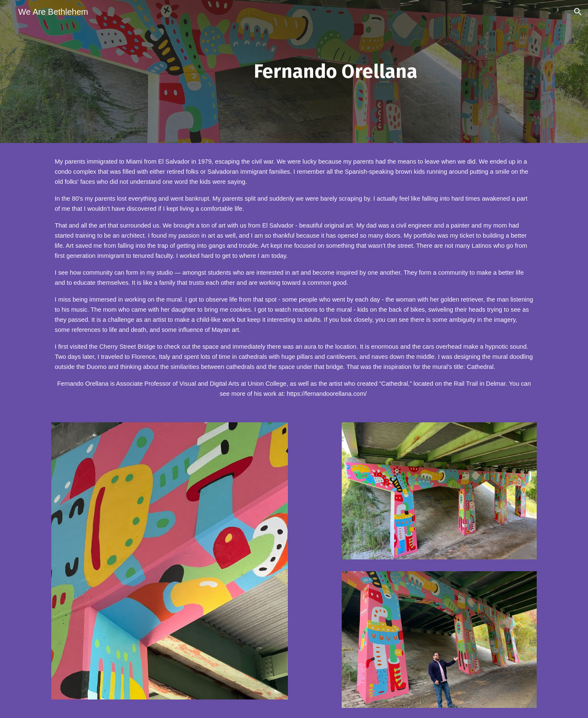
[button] (578, 12)
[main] (335, 72)
